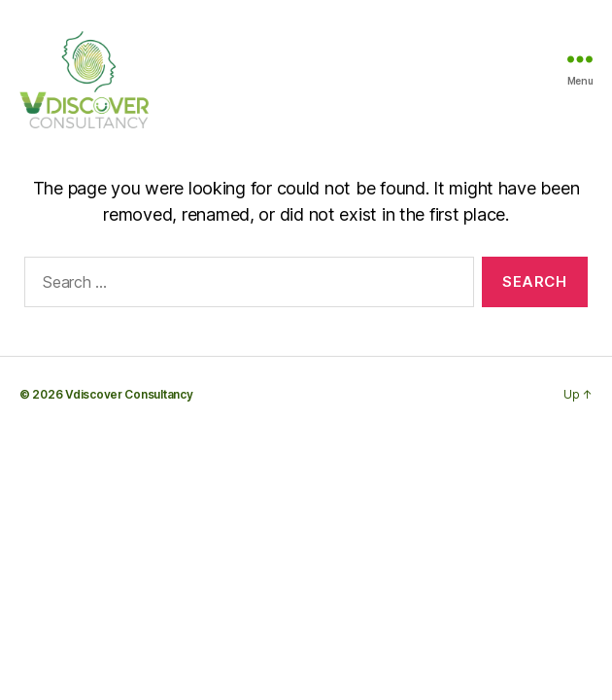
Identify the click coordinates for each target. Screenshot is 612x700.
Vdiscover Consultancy (129, 394)
